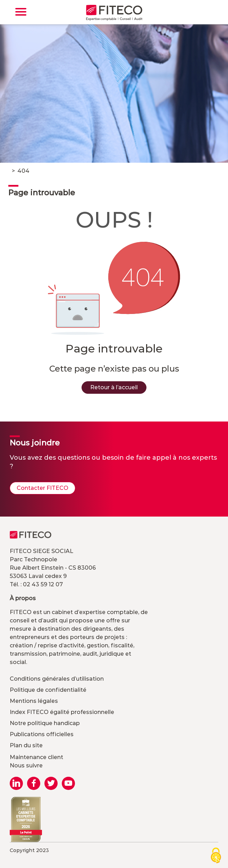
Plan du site (26, 745)
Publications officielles (42, 734)
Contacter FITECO (43, 488)
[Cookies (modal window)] (216, 856)
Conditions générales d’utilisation (57, 679)
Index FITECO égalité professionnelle (62, 712)
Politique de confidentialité (48, 690)
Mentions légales (34, 701)
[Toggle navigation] (21, 12)
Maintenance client (36, 757)
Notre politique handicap (45, 723)
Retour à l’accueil (114, 387)
